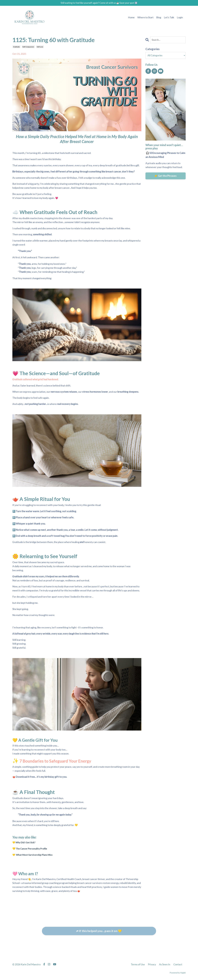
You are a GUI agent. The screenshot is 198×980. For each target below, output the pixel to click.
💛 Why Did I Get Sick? (25, 843)
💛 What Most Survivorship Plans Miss (34, 855)
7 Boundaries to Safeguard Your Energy (62, 761)
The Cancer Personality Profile (33, 849)
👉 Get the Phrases (166, 176)
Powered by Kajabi (178, 973)
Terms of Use (138, 964)
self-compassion (28, 47)
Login (180, 18)
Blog (159, 18)
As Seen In (165, 964)
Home (131, 18)
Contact (178, 964)
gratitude (16, 47)
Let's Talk (169, 18)
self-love (40, 47)
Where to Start (145, 18)
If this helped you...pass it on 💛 (100, 931)
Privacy (152, 964)
